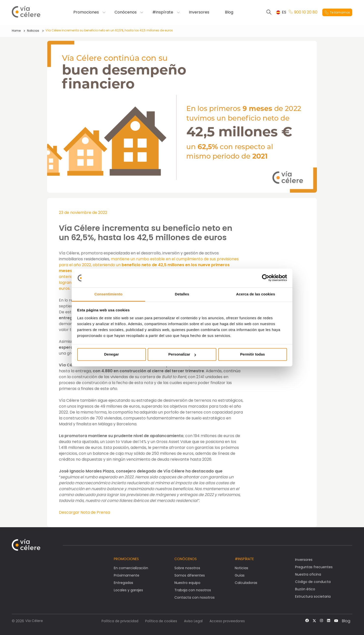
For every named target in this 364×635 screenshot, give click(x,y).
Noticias (33, 31)
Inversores (199, 12)
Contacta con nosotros (195, 597)
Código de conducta (313, 582)
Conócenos (126, 12)
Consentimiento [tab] (109, 294)
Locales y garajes (128, 590)
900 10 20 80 (303, 12)
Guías (240, 575)
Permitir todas (253, 354)
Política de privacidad (120, 621)
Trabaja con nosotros (193, 590)
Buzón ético (305, 589)
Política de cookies (161, 621)
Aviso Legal (193, 621)
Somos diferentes (190, 575)
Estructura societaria (313, 596)
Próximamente (127, 575)
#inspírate (163, 12)
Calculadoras (246, 583)
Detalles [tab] (182, 294)
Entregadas (123, 583)
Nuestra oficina (308, 574)
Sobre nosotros (187, 568)
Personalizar (182, 354)
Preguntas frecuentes (314, 567)
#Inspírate (244, 559)
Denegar (111, 354)
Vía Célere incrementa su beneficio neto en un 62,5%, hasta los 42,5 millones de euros (109, 30)
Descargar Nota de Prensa (84, 512)
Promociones (86, 12)
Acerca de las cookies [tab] (256, 294)
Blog (229, 12)
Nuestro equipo (187, 583)
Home (16, 31)
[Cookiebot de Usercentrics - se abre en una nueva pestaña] (266, 278)
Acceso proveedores (227, 621)
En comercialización (131, 568)
